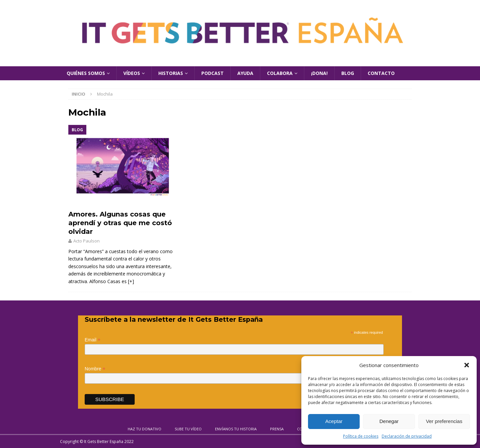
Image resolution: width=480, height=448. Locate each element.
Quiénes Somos (86, 73)
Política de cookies (361, 436)
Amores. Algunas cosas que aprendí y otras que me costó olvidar (120, 223)
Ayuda (245, 73)
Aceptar (334, 421)
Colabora (280, 73)
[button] (467, 365)
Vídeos (132, 73)
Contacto (381, 73)
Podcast (212, 73)
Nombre (95, 369)
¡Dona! (319, 73)
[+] (131, 281)
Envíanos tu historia (236, 429)
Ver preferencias (444, 421)
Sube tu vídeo (188, 429)
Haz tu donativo (144, 429)
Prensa (277, 429)
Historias (171, 73)
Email (92, 340)
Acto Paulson (86, 241)
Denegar (389, 421)
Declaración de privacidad (407, 436)
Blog (348, 73)
